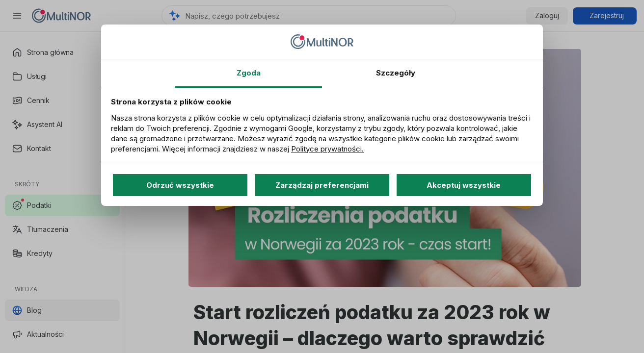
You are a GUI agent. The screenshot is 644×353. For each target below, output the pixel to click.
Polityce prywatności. (327, 149)
